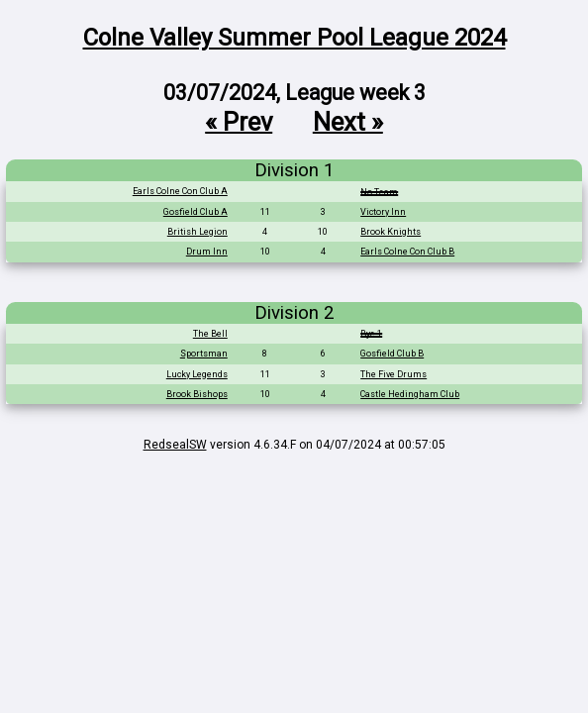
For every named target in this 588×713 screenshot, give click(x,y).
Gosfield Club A (196, 212)
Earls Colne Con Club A (180, 191)
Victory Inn (383, 212)
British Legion (197, 232)
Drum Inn (207, 252)
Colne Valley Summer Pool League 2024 (294, 38)
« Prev (239, 121)
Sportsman (204, 354)
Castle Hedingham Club (410, 394)
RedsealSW (175, 445)
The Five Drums (393, 374)
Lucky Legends (197, 374)
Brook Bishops (197, 394)
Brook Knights (391, 232)
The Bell (210, 334)
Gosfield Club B (392, 354)
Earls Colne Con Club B (407, 252)
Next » (348, 121)
